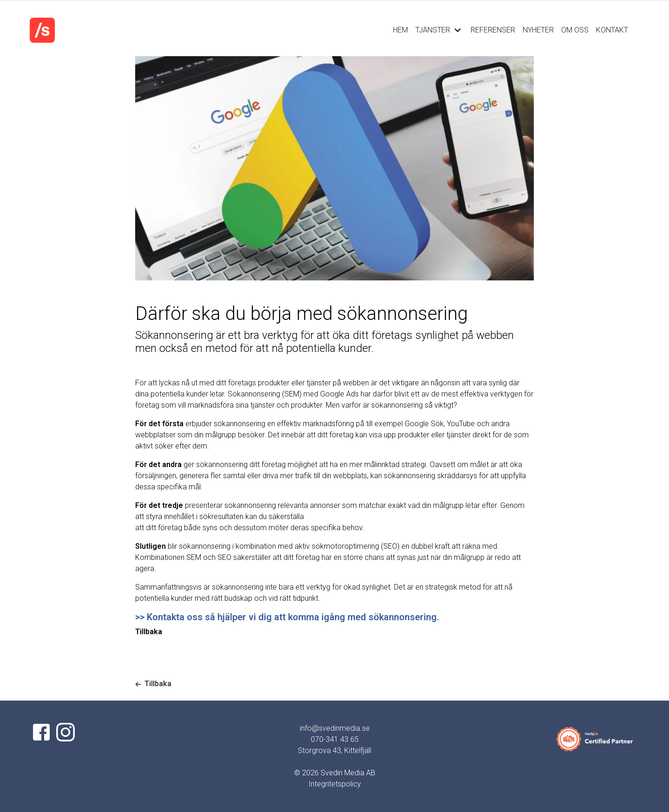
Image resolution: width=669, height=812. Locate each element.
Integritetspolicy (335, 784)
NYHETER (538, 30)
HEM (400, 30)
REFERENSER (493, 30)
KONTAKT (612, 30)
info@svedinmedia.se (335, 728)
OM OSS (575, 30)
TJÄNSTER (439, 30)
